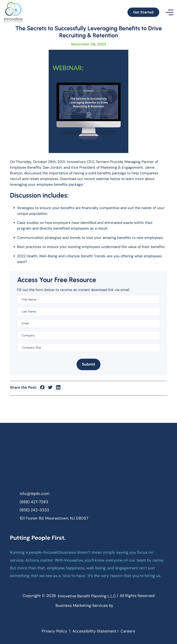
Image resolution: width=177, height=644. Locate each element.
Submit (89, 364)
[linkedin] (93, 620)
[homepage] (89, 459)
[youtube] (103, 620)
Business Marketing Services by (88, 605)
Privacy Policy (54, 631)
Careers (128, 631)
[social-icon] (42, 387)
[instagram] (84, 620)
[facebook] (74, 620)
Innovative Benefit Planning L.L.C (87, 596)
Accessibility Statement (94, 631)
